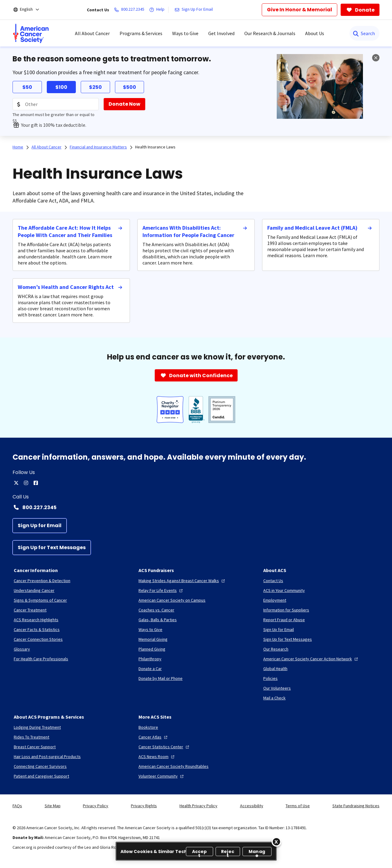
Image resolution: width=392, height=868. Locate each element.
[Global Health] (275, 669)
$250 (95, 87)
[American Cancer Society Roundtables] (174, 766)
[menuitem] (31, 33)
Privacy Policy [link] (96, 806)
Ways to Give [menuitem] (185, 33)
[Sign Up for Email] (40, 526)
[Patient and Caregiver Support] (41, 776)
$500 (129, 87)
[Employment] (275, 600)
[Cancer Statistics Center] (165, 747)
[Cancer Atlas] (154, 737)
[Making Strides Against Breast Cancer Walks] (182, 581)
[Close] (276, 842)
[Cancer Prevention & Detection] (42, 581)
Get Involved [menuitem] (221, 33)
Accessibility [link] (252, 806)
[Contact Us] (273, 581)
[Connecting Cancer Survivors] (40, 766)
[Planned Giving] (152, 649)
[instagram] (26, 483)
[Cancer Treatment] (30, 610)
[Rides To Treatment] (31, 737)
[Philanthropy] (150, 659)
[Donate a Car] (150, 669)
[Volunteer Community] (162, 776)
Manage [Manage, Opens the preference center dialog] (257, 852)
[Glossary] (22, 649)
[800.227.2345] (130, 10)
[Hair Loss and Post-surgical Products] (47, 757)
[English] (30, 10)
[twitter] (16, 483)
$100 (61, 87)
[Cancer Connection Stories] (38, 639)
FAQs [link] (17, 806)
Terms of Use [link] (298, 806)
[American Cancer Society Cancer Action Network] (311, 659)
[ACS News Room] (157, 757)
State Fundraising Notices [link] (356, 806)
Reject (228, 852)
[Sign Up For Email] (195, 10)
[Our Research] (276, 649)
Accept (200, 852)
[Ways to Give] (150, 629)
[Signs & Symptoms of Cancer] (40, 600)
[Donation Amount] (56, 104)
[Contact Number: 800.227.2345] (196, 507)
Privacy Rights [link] (144, 806)
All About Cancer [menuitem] (92, 33)
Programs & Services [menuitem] (141, 33)
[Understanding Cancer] (34, 590)
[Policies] (270, 678)
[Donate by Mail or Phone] (161, 678)
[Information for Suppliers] (286, 610)
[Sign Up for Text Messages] (52, 548)
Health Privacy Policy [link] (198, 806)
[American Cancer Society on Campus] (172, 600)
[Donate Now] (124, 104)
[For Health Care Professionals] (41, 659)
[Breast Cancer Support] (35, 747)
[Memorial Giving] (153, 639)
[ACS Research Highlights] (36, 620)
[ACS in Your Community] (284, 590)
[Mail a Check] (274, 698)
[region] (196, 851)
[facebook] (36, 483)
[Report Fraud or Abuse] (284, 620)
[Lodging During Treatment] (37, 727)
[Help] (158, 10)
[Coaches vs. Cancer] (156, 610)
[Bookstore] (148, 727)
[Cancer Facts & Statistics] (37, 629)
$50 (27, 87)
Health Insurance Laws (155, 147)
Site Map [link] (53, 806)
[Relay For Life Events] (161, 590)
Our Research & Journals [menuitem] (270, 33)
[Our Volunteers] (277, 688)
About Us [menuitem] (315, 33)
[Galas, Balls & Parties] (158, 620)
